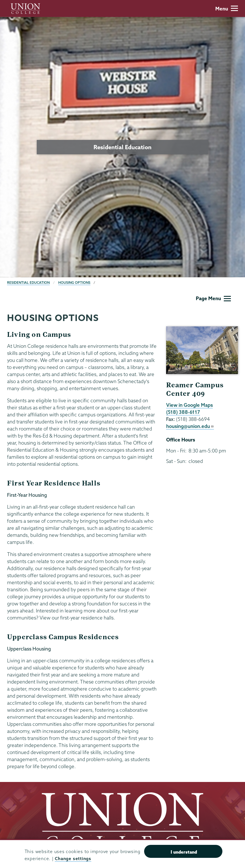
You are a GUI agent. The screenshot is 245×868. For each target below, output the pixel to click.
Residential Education (28, 283)
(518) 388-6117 (183, 412)
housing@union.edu (190, 426)
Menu (227, 9)
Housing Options (74, 283)
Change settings (73, 859)
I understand (184, 852)
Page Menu (213, 298)
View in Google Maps (189, 405)
